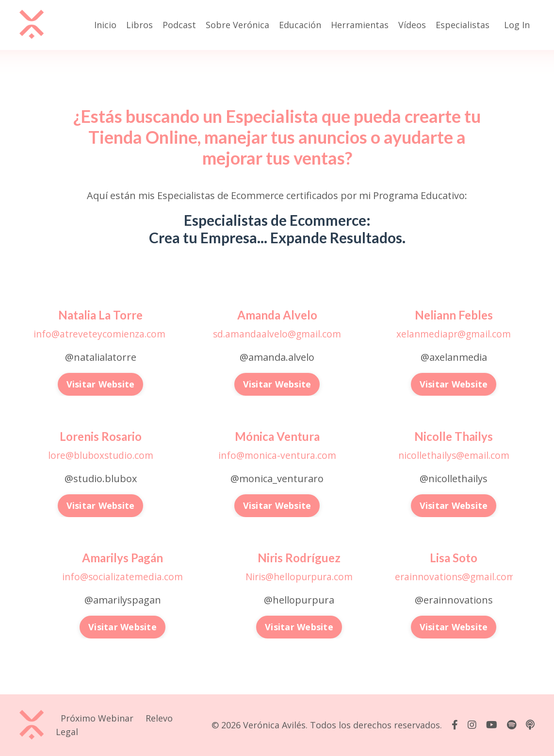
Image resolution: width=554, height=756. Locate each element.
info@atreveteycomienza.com (99, 334)
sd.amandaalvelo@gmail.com (277, 334)
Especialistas (463, 25)
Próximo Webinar (97, 718)
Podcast (179, 25)
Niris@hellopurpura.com (299, 576)
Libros (139, 25)
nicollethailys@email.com (454, 455)
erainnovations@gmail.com (457, 576)
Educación (300, 25)
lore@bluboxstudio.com (100, 455)
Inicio (105, 25)
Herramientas (360, 25)
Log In (517, 25)
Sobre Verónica (237, 25)
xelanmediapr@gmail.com (454, 334)
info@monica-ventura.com (277, 455)
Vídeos (412, 25)
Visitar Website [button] (101, 384)
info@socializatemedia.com (123, 576)
